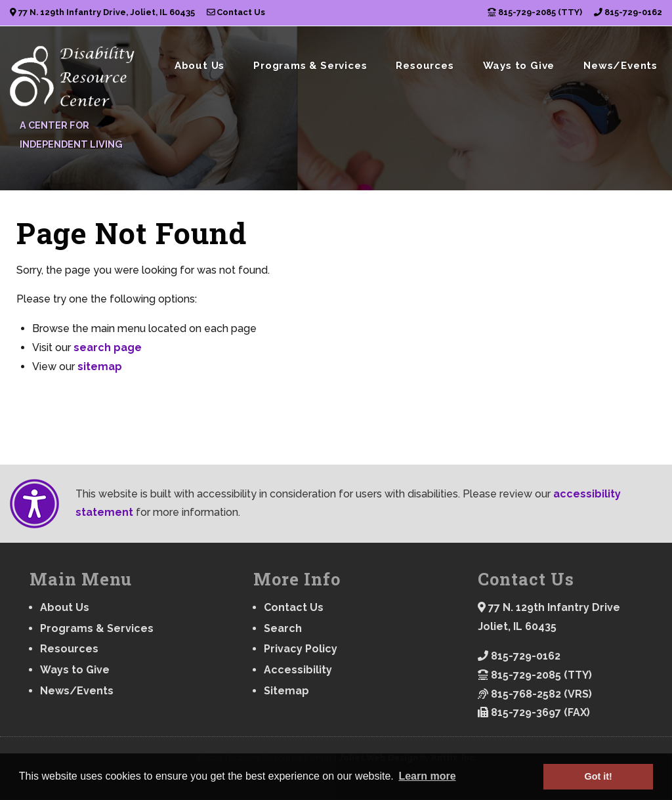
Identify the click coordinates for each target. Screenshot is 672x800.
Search (283, 628)
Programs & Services (310, 66)
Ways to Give (519, 66)
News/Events (620, 66)
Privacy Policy (301, 649)
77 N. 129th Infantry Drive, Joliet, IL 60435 (102, 12)
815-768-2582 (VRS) (535, 694)
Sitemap (286, 691)
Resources (425, 66)
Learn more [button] (427, 776)
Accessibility (298, 670)
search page (108, 347)
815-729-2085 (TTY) (535, 12)
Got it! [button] (598, 776)
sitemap (100, 367)
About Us (199, 66)
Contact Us (236, 12)
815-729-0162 (628, 12)
